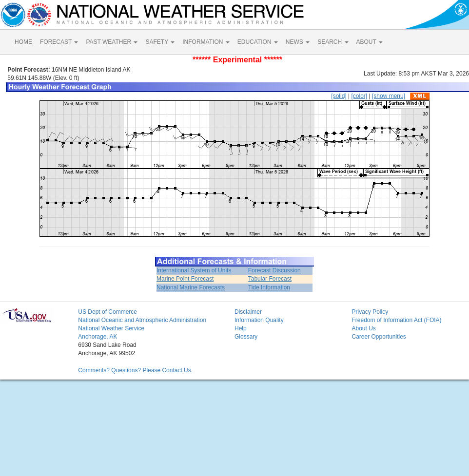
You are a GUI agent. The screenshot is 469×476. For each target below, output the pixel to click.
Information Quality (259, 320)
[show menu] (389, 96)
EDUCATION (258, 42)
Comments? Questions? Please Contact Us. (135, 370)
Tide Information (269, 287)
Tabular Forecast (270, 279)
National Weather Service (111, 328)
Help (241, 328)
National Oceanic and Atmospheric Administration (142, 320)
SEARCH (333, 42)
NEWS (298, 42)
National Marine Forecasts (191, 287)
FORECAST (59, 42)
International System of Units (194, 270)
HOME (23, 42)
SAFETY (160, 42)
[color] (359, 96)
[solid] (339, 96)
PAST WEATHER (112, 42)
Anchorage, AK (98, 337)
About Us (363, 328)
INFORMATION (206, 42)
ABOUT (370, 42)
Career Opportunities (379, 337)
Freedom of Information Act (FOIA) (396, 320)
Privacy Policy (370, 312)
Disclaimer (248, 312)
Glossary (246, 337)
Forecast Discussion (274, 270)
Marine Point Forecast (185, 279)
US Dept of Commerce (107, 312)
